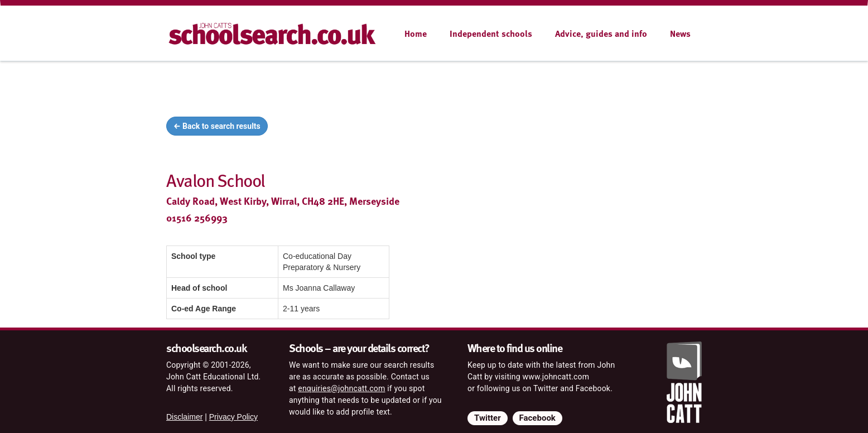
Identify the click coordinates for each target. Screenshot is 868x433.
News (680, 33)
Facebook (537, 418)
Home (416, 33)
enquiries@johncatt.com (341, 388)
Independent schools (491, 33)
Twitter (488, 418)
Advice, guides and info (601, 33)
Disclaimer (184, 417)
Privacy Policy (233, 417)
